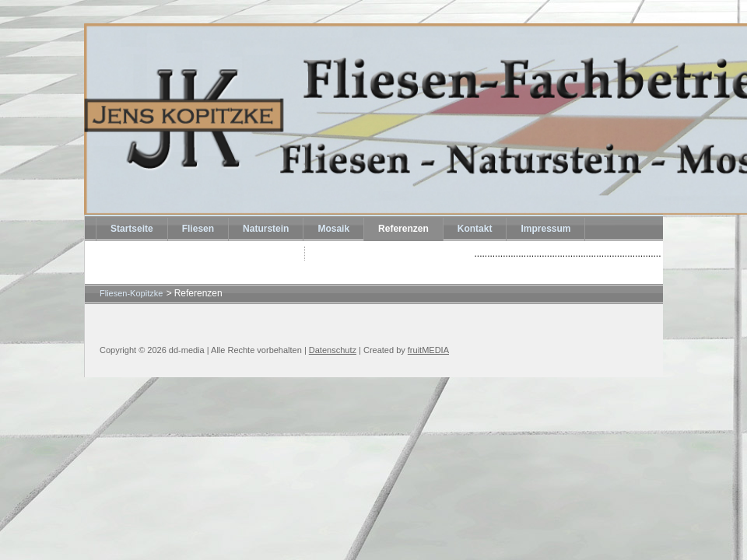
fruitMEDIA (428, 350)
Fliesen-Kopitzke (131, 293)
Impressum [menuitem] (545, 229)
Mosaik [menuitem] (333, 229)
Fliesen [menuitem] (198, 229)
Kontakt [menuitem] (475, 229)
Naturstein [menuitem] (266, 229)
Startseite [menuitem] (132, 229)
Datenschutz (333, 350)
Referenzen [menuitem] (403, 229)
